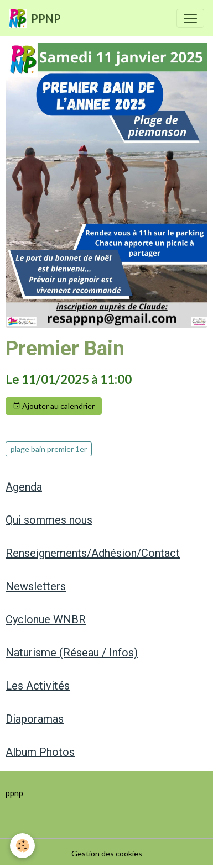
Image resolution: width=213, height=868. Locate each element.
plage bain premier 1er (49, 449)
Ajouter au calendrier (54, 406)
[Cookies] (22, 846)
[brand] (35, 18)
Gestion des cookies (107, 853)
